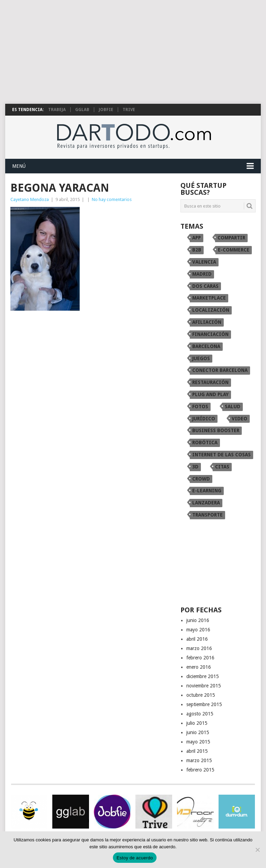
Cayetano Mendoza (30, 199)
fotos (200, 406)
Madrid (202, 274)
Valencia (204, 262)
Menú (19, 166)
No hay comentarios (112, 199)
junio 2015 (198, 732)
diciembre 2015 (203, 676)
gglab (82, 110)
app (197, 238)
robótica (205, 442)
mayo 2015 (198, 742)
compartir (231, 238)
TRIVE (129, 110)
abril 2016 (197, 639)
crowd (201, 479)
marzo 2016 (199, 648)
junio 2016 (198, 620)
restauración (210, 382)
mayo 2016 (198, 630)
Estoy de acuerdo (135, 858)
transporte (207, 515)
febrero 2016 (200, 658)
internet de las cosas (221, 455)
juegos (201, 358)
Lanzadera (206, 503)
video (240, 419)
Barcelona (206, 346)
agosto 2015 (200, 714)
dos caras (205, 286)
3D (195, 467)
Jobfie (106, 110)
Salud (233, 406)
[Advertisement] (133, 52)
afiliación (207, 322)
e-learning (207, 491)
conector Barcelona (220, 370)
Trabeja (57, 110)
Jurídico (204, 419)
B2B (197, 250)
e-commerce (234, 250)
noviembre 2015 (204, 686)
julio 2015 (197, 723)
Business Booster (216, 430)
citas (222, 467)
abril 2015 (197, 751)
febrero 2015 (200, 770)
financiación (210, 334)
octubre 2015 (201, 695)
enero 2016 (199, 667)
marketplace (209, 298)
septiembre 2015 (204, 704)
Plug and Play (210, 394)
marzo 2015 (199, 760)
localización (211, 310)
